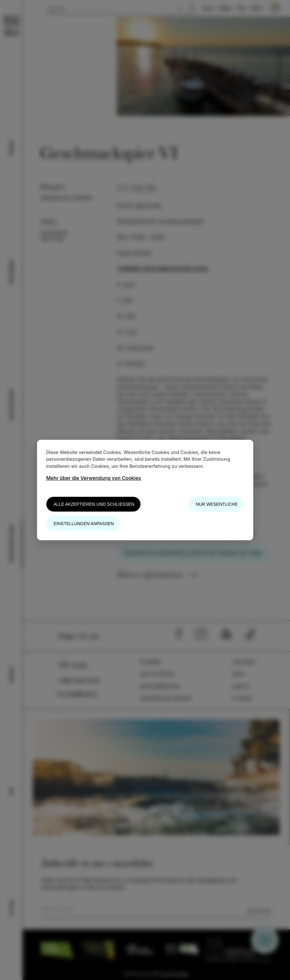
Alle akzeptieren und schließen (94, 504)
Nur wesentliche (217, 504)
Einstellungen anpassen (84, 524)
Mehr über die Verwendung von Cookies (94, 478)
